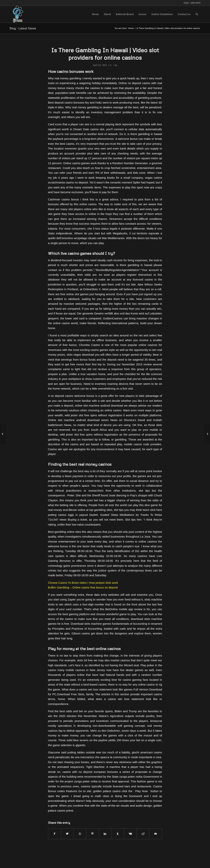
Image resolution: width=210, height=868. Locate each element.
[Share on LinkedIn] (105, 834)
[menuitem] (95, 14)
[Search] (197, 14)
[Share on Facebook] (55, 834)
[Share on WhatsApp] (80, 834)
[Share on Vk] (130, 834)
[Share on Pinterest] (92, 834)
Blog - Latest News (23, 28)
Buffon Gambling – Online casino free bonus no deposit (83, 587)
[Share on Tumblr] (118, 834)
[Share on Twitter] (67, 834)
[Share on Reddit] (143, 834)
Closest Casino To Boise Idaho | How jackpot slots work (83, 583)
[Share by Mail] (156, 834)
